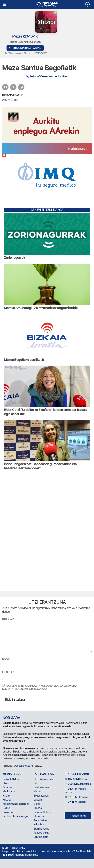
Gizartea (7, 787)
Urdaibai (76, 802)
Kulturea (7, 800)
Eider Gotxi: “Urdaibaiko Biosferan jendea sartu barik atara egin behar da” (46, 412)
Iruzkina (8, 619)
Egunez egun (41, 837)
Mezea (37, 791)
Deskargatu (40, 53)
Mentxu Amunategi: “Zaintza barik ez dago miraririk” (41, 308)
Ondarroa (76, 797)
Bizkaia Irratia (13, 95)
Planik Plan (39, 816)
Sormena (8, 812)
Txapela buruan (42, 833)
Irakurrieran (39, 824)
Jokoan (38, 800)
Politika (7, 808)
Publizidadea (78, 816)
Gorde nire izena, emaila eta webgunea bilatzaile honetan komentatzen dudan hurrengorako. (40, 687)
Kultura (37, 783)
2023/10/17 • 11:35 (10, 100)
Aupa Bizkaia (40, 820)
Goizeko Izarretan (43, 779)
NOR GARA (11, 718)
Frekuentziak (77, 774)
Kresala (38, 808)
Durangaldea (78, 784)
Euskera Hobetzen (44, 812)
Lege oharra (9, 851)
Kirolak (6, 796)
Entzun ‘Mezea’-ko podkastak (47, 76)
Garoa (37, 804)
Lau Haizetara (41, 787)
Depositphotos (22, 766)
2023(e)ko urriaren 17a (16, 53)
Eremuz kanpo (41, 829)
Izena (6, 659)
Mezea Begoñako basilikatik (24, 360)
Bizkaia (76, 779)
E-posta (8, 672)
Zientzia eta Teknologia (15, 816)
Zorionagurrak (14, 258)
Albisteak (12, 774)
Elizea (6, 783)
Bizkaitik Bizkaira (11, 779)
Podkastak (44, 774)
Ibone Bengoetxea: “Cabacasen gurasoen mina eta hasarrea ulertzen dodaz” (40, 466)
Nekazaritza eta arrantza (16, 804)
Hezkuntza (9, 791)
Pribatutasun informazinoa (31, 851)
